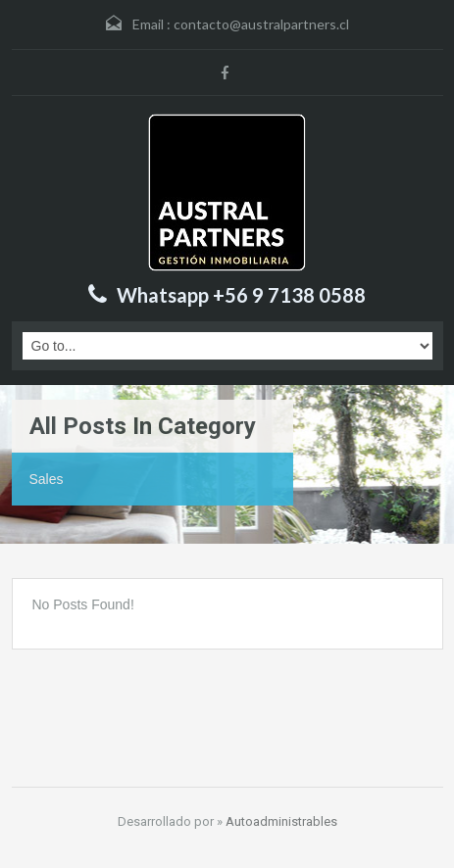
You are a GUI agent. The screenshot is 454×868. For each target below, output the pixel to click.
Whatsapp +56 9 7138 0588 (241, 295)
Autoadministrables (281, 821)
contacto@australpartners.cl (261, 24)
